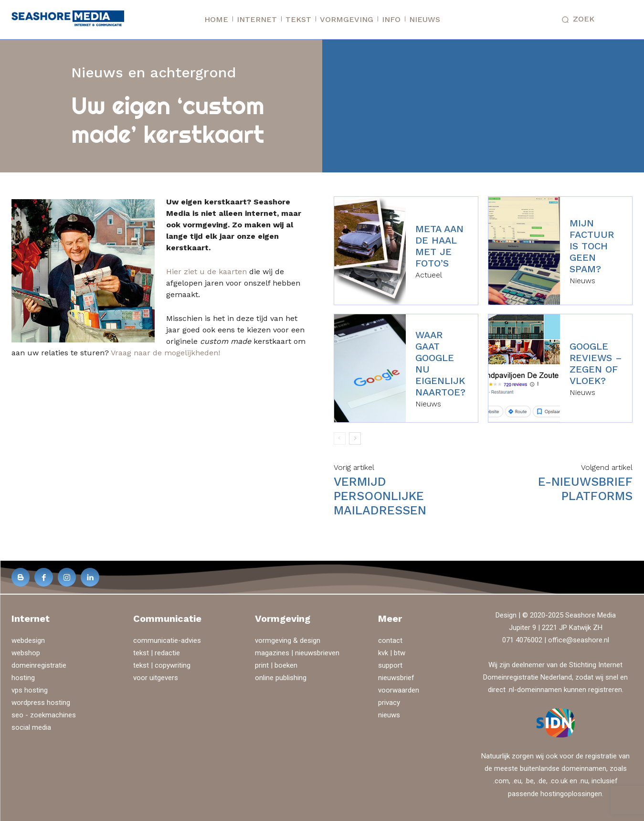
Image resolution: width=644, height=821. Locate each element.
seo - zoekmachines (44, 715)
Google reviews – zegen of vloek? (596, 363)
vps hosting (30, 690)
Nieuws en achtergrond (154, 72)
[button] (576, 20)
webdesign (28, 640)
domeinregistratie (39, 665)
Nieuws (582, 281)
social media (31, 727)
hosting (23, 678)
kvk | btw (392, 653)
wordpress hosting (41, 703)
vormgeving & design (288, 640)
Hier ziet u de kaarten (206, 272)
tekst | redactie (157, 653)
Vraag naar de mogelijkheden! (165, 353)
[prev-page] (340, 438)
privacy (389, 703)
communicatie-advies (167, 640)
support (390, 665)
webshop (26, 653)
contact (390, 640)
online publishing (281, 678)
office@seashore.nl (579, 640)
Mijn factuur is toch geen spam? (592, 246)
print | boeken (276, 665)
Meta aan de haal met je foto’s (439, 246)
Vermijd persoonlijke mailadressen (380, 496)
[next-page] (355, 438)
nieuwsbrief (396, 678)
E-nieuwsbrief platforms (585, 489)
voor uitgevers (156, 678)
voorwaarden (399, 690)
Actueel (429, 275)
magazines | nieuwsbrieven (297, 653)
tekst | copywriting (162, 665)
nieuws (389, 715)
